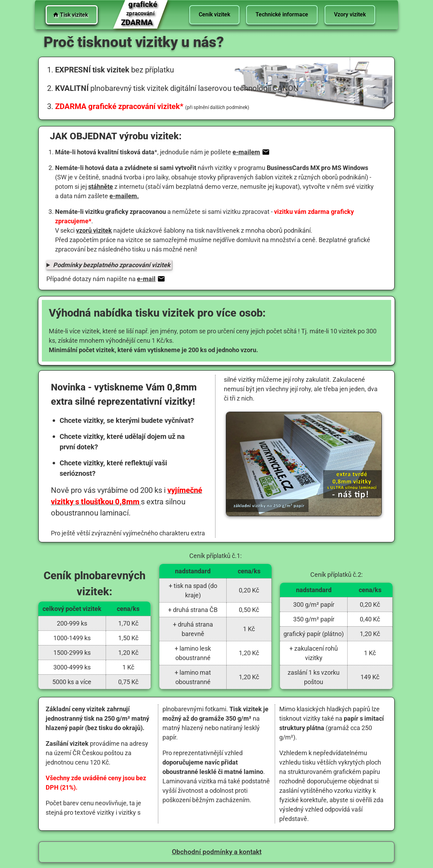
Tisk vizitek (70, 15)
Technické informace (282, 14)
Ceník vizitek (214, 14)
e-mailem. (124, 196)
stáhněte (101, 187)
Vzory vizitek (350, 14)
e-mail (150, 279)
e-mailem (250, 152)
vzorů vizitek (94, 230)
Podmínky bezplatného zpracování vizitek (112, 265)
